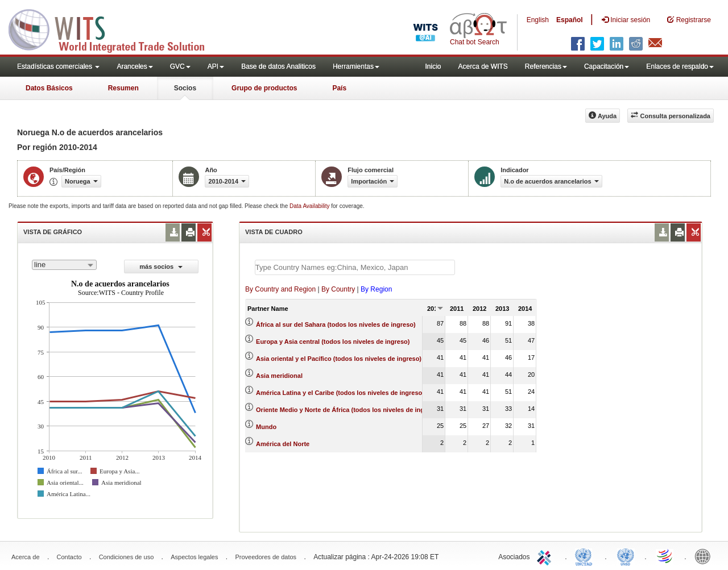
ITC (546, 556)
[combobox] (64, 265)
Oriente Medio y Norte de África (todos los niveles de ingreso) (348, 410)
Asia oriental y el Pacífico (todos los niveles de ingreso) (339, 359)
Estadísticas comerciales (58, 66)
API (216, 66)
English (538, 20)
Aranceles (135, 66)
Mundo (266, 427)
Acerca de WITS (483, 66)
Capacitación (607, 66)
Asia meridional (279, 376)
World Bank (705, 556)
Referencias (546, 66)
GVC (180, 66)
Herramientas (356, 66)
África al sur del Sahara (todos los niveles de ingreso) (336, 324)
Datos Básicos (49, 88)
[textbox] (355, 267)
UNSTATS (626, 556)
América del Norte (283, 444)
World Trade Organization (665, 556)
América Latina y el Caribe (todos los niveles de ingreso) (340, 393)
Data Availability (310, 206)
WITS (114, 28)
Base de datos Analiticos (278, 66)
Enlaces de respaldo (680, 66)
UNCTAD (586, 556)
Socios (185, 88)
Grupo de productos (264, 88)
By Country (338, 289)
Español (570, 20)
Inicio (433, 66)
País (339, 88)
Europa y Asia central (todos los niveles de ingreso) (333, 342)
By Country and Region (280, 289)
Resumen (123, 88)
